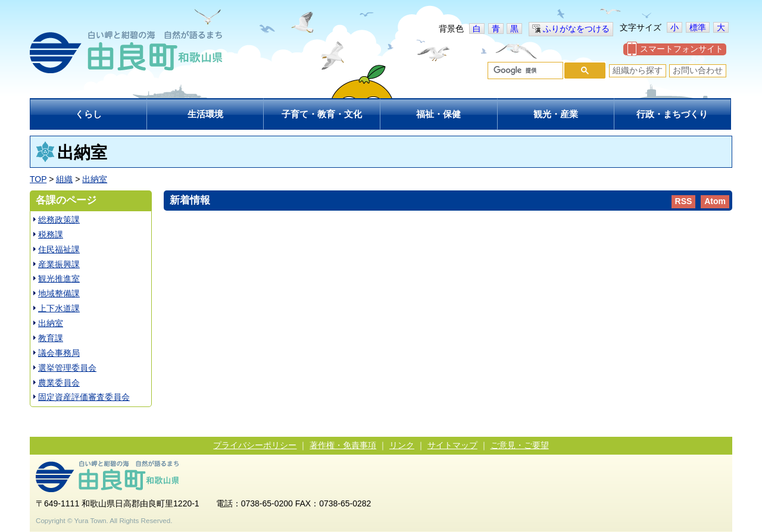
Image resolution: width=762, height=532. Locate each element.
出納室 (95, 179)
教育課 (51, 338)
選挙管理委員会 (67, 368)
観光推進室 (59, 278)
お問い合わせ (698, 70)
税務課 (51, 234)
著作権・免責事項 (343, 445)
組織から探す (638, 70)
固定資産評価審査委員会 (84, 397)
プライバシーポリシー (255, 445)
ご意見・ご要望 (520, 445)
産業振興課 (59, 264)
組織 (64, 179)
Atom (715, 201)
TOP (38, 179)
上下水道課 (59, 308)
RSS (684, 201)
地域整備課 (59, 293)
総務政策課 (59, 220)
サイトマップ (452, 445)
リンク (402, 445)
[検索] (524, 71)
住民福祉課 (59, 249)
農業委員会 (59, 383)
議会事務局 (59, 353)
